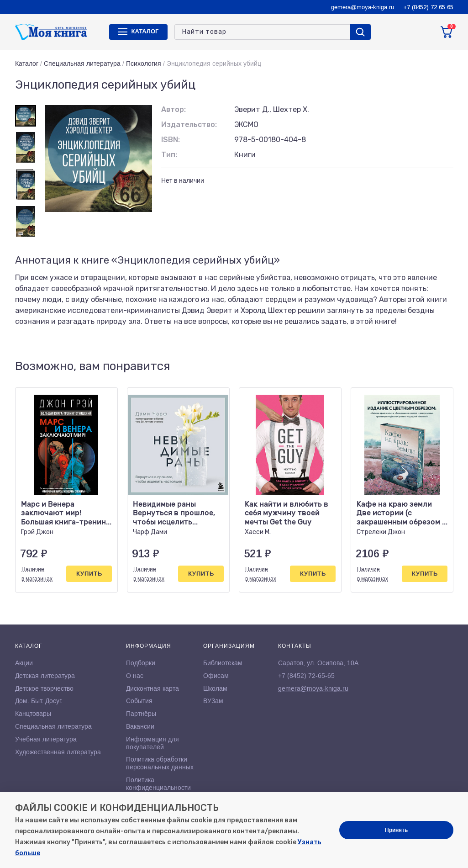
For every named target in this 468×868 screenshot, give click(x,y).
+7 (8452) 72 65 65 (428, 7)
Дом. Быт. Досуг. (39, 701)
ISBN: (171, 140)
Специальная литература (82, 64)
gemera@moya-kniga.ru (363, 7)
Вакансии (140, 726)
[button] (427, 366)
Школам (215, 688)
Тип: (169, 155)
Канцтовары (33, 714)
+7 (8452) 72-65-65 (306, 676)
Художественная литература (58, 752)
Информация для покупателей (152, 743)
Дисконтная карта (152, 688)
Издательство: (189, 124)
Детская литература (45, 676)
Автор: (174, 109)
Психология (144, 64)
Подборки (141, 663)
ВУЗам (213, 701)
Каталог (27, 64)
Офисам (216, 676)
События (139, 701)
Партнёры (141, 714)
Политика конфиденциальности (158, 784)
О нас (135, 676)
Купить (89, 574)
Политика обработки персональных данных (160, 763)
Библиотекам (223, 663)
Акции (24, 663)
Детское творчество (44, 688)
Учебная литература (46, 739)
